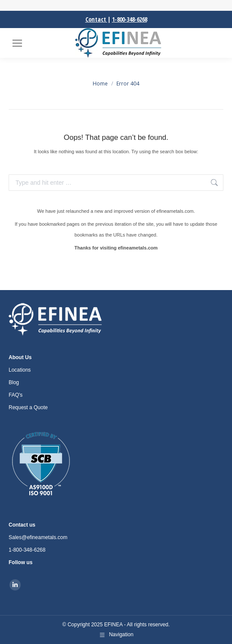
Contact (96, 19)
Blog (14, 382)
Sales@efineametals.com (38, 537)
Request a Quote (28, 407)
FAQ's (16, 395)
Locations (20, 370)
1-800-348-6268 (130, 19)
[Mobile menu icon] (17, 43)
